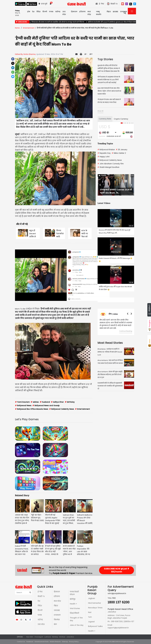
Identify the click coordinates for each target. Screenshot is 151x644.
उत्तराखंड (57, 610)
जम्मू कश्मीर (99, 13)
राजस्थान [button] (124, 12)
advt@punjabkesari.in (117, 593)
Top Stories (105, 59)
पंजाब (40, 615)
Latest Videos (104, 203)
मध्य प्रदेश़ (89, 13)
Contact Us (21, 642)
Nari (90, 612)
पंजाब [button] (51, 12)
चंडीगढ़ (40, 620)
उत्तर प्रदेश (64, 13)
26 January (122, 150)
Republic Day (104, 153)
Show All (100, 111)
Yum (90, 617)
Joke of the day (77, 625)
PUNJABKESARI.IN (114, 642)
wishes (35, 402)
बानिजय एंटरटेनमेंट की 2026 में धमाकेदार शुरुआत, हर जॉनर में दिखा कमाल (112, 22)
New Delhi (30, 637)
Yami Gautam (22, 402)
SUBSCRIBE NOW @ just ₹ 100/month (117, 570)
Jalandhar (70, 637)
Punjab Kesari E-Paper (64, 573)
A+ (91, 54)
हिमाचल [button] (74, 12)
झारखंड (115, 12)
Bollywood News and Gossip (46, 406)
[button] (100, 185)
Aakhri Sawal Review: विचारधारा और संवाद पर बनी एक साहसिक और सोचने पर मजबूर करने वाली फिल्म (50, 22)
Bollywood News (23, 406)
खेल (55, 624)
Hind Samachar (95, 603)
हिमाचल (57, 592)
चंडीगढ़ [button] (58, 12)
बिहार (109, 12)
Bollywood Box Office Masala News (32, 409)
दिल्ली (45, 12)
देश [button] (33, 12)
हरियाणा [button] (82, 12)
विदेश (40, 606)
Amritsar (62, 637)
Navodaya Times (95, 608)
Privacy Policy (74, 642)
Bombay (55, 637)
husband (45, 402)
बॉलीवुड (73, 599)
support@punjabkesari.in (118, 628)
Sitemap (65, 642)
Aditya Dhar (57, 402)
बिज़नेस (57, 620)
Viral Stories (75, 608)
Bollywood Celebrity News (62, 409)
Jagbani (92, 598)
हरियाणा (57, 596)
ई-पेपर (40, 592)
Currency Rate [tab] (105, 119)
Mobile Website (55, 642)
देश (39, 601)
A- (86, 54)
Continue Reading (126, 331)
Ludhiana (48, 637)
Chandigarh (39, 637)
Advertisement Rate (42, 642)
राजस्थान (57, 615)
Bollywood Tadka (95, 626)
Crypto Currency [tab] (121, 119)
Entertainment (29, 28)
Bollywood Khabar (106, 150)
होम (29, 12)
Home (17, 28)
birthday (70, 402)
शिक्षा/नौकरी (74, 613)
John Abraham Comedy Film (111, 164)
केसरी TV (41, 596)
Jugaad (91, 622)
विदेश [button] (38, 12)
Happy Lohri (104, 157)
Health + (73, 604)
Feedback (30, 642)
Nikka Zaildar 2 (119, 153)
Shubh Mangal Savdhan (108, 167)
